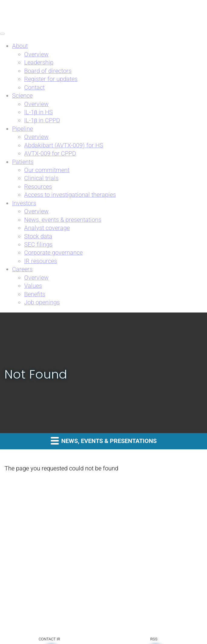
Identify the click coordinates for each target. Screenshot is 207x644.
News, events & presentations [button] (104, 440)
